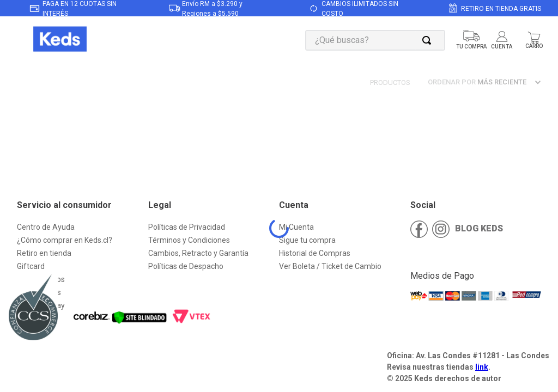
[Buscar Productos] (429, 40)
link (482, 367)
